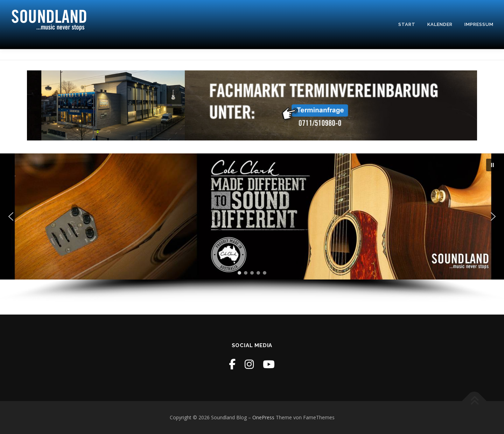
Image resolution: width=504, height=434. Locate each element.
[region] (252, 228)
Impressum (479, 24)
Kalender (440, 24)
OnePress (263, 417)
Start (407, 24)
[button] (492, 165)
